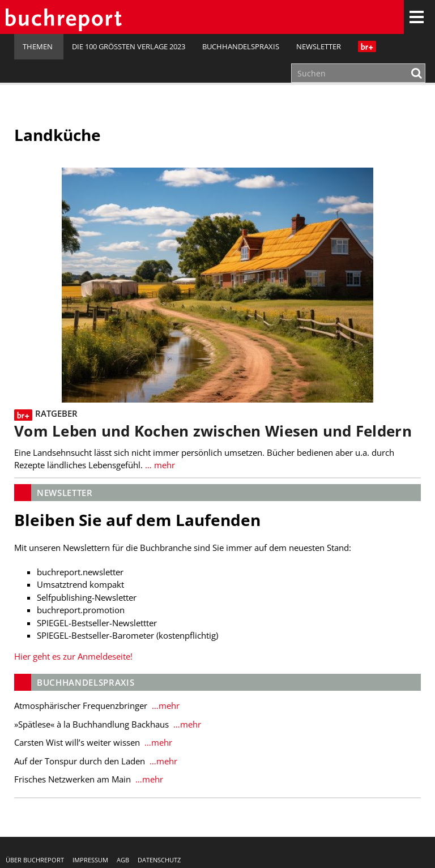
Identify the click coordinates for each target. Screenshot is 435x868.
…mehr (165, 705)
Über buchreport (35, 860)
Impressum (90, 860)
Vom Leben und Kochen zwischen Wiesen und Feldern (213, 431)
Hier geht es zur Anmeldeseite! (73, 656)
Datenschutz (159, 860)
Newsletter (319, 46)
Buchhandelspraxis (241, 46)
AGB (123, 860)
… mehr (160, 465)
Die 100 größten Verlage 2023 (129, 46)
